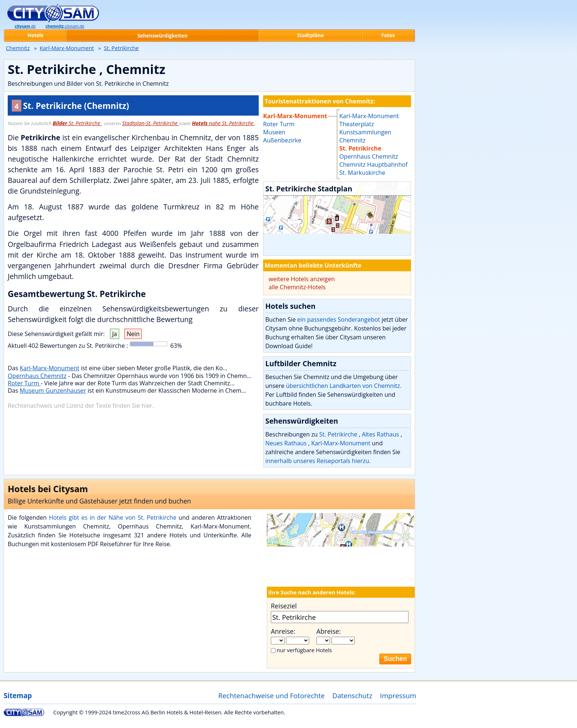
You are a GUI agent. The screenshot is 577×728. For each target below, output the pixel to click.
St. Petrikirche (77, 123)
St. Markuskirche (362, 173)
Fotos (388, 35)
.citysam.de (65, 26)
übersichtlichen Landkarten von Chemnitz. (344, 386)
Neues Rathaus (287, 443)
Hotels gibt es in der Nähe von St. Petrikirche (114, 517)
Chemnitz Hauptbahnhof (373, 165)
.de (25, 26)
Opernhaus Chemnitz (37, 376)
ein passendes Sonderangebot (339, 319)
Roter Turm (24, 383)
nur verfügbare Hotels (304, 650)
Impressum (398, 695)
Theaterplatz (357, 124)
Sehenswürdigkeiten (162, 36)
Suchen (395, 659)
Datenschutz (352, 695)
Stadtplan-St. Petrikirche (151, 123)
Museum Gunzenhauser (53, 390)
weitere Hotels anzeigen (302, 279)
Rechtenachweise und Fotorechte (271, 695)
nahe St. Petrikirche (223, 123)
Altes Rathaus (381, 434)
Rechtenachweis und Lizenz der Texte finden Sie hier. (81, 406)
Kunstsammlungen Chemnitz (365, 136)
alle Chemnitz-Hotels (297, 287)
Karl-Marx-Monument (50, 368)
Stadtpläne (310, 35)
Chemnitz (18, 48)
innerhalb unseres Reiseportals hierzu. (318, 461)
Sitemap (18, 695)
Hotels (36, 35)
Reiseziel (284, 606)
